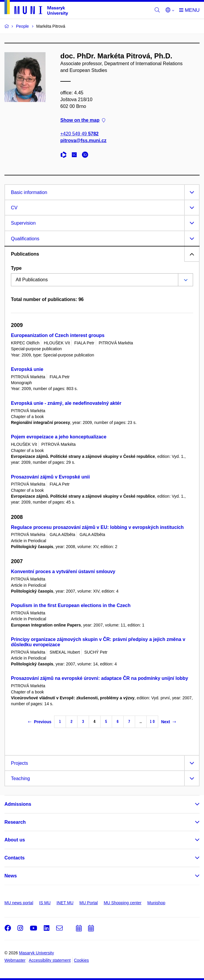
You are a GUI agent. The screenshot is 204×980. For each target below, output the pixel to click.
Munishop (156, 903)
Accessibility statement (50, 960)
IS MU (45, 903)
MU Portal (88, 903)
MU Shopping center (123, 903)
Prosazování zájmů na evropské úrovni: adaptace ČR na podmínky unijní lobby (99, 678)
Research (15, 822)
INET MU (65, 903)
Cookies (81, 960)
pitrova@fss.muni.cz (83, 140)
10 (152, 722)
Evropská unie (27, 369)
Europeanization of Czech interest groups (58, 335)
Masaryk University (36, 953)
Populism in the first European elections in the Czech (71, 605)
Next (169, 722)
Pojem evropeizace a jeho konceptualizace (59, 437)
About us (15, 840)
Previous (40, 722)
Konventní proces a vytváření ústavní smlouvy (63, 572)
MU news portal (19, 903)
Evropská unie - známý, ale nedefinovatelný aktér (66, 403)
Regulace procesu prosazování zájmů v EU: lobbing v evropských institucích (97, 527)
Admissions (18, 804)
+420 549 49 (79, 134)
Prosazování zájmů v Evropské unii (50, 477)
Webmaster (15, 960)
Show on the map (83, 120)
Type (16, 268)
